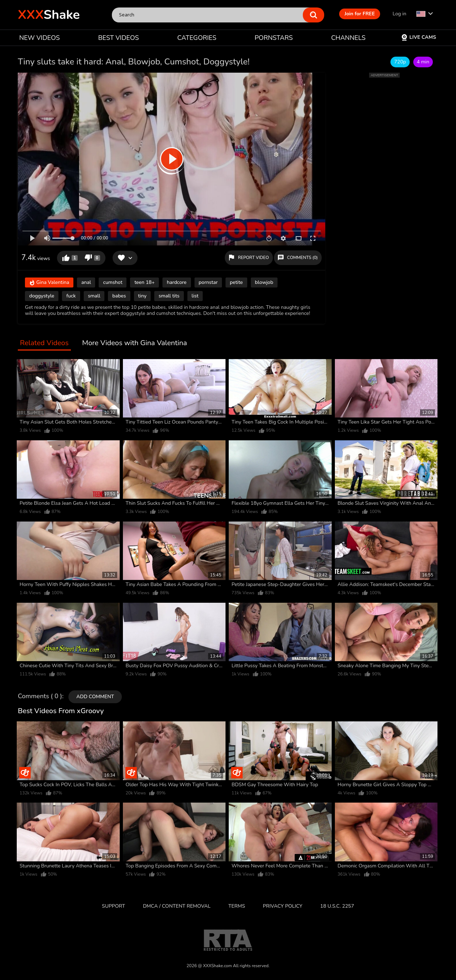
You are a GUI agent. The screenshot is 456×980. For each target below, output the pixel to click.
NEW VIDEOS (40, 38)
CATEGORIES (197, 38)
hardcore (177, 282)
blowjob (264, 282)
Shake (49, 15)
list (195, 296)
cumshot (113, 282)
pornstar (208, 282)
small (94, 296)
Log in (399, 14)
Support (113, 906)
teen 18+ (144, 282)
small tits (169, 296)
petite (236, 282)
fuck (71, 296)
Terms (237, 906)
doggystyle (42, 296)
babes (119, 296)
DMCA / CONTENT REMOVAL (177, 906)
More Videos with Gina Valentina (135, 343)
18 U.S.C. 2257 (337, 906)
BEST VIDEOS (118, 38)
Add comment (95, 697)
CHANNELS (348, 38)
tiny (142, 296)
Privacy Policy (283, 906)
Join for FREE (360, 14)
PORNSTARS (274, 38)
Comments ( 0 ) (40, 696)
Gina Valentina (49, 283)
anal (86, 282)
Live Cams (419, 37)
